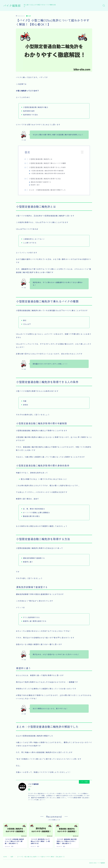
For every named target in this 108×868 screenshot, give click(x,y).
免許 (29, 16)
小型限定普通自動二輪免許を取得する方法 (45, 179)
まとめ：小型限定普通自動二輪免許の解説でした (47, 190)
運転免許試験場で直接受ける (41, 182)
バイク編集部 (12, 6)
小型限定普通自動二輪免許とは (41, 159)
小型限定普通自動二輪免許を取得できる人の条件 (47, 167)
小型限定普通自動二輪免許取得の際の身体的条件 (48, 173)
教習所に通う (35, 185)
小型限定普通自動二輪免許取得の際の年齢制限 (47, 171)
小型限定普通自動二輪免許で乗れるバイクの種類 (47, 163)
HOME (5, 857)
